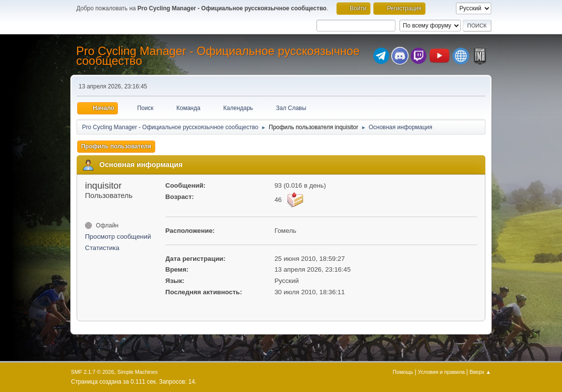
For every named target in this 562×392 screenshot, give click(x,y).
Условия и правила (441, 372)
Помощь (403, 372)
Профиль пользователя (116, 146)
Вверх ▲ (480, 372)
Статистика (102, 248)
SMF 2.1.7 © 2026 (93, 372)
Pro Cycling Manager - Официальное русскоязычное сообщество (218, 56)
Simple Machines (138, 372)
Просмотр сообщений (118, 237)
